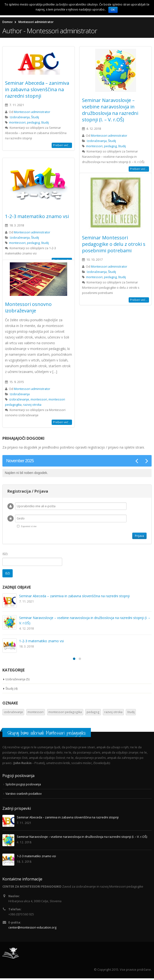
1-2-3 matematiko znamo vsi (37, 217)
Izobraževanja (20, 118)
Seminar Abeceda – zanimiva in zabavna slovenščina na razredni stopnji (37, 90)
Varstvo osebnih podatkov (24, 795)
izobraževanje (19, 400)
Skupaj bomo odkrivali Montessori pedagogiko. (47, 734)
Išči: (5, 555)
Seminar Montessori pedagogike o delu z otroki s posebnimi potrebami (114, 245)
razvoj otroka (32, 406)
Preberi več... (62, 146)
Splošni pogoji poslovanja (24, 785)
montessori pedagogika (65, 713)
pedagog (33, 123)
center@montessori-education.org (33, 929)
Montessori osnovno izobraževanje (28, 308)
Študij (35, 118)
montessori (17, 123)
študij (45, 123)
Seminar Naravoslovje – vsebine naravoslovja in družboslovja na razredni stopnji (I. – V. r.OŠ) (110, 111)
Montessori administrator (32, 113)
